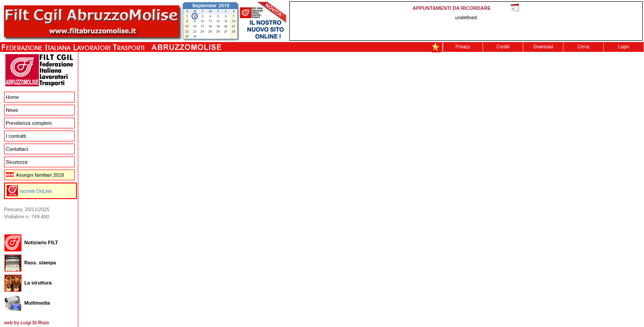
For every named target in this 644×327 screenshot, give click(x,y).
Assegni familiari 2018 (35, 175)
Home (12, 97)
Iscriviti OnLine (36, 191)
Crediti (503, 47)
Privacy (463, 47)
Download (543, 47)
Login (623, 47)
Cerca (583, 47)
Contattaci (17, 149)
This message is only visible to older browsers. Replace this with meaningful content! (466, 21)
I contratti (16, 136)
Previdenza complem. (30, 123)
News (12, 110)
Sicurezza (17, 162)
